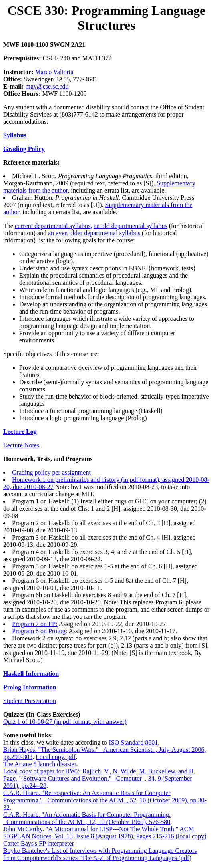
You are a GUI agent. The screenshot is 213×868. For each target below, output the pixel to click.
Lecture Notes (21, 445)
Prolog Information (30, 687)
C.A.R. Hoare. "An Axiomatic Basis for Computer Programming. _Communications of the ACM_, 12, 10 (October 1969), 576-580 (87, 818)
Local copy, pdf (56, 757)
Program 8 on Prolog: (40, 631)
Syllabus (15, 135)
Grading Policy (24, 149)
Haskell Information (31, 674)
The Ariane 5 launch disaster (40, 764)
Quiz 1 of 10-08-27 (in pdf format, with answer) (65, 722)
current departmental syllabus (53, 226)
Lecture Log (20, 432)
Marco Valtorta (54, 72)
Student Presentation (30, 701)
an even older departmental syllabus (95, 233)
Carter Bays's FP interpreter (39, 843)
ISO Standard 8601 (133, 742)
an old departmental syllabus (131, 226)
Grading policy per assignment (51, 472)
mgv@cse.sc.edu (47, 86)
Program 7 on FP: (35, 624)
